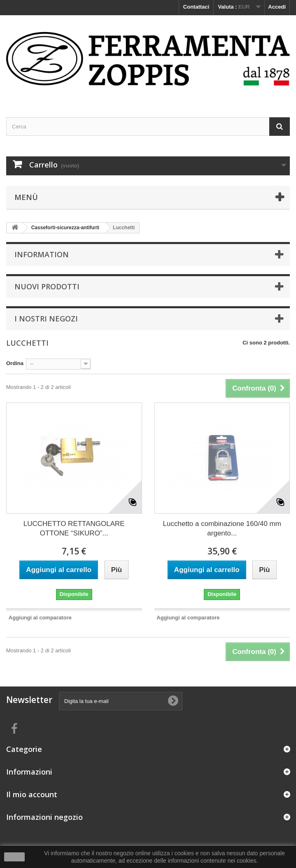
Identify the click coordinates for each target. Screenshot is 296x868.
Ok (14, 857)
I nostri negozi (46, 319)
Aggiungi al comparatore (40, 618)
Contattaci (196, 7)
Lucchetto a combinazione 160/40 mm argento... (222, 528)
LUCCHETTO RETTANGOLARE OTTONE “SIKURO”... (74, 528)
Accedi (277, 7)
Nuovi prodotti (47, 286)
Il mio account (32, 794)
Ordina (15, 363)
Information (42, 254)
